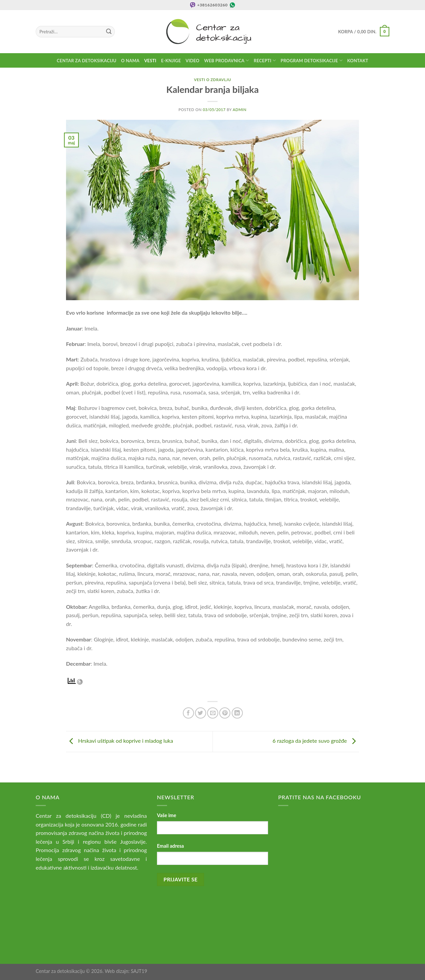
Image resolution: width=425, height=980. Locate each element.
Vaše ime (167, 815)
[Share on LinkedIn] (237, 713)
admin (240, 110)
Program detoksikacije (312, 60)
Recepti (265, 60)
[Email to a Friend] (213, 713)
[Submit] (109, 32)
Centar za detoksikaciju (87, 61)
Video (192, 61)
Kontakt (358, 61)
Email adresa (170, 846)
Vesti (150, 61)
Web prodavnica (226, 60)
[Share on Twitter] (201, 713)
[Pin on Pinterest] (225, 713)
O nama (130, 61)
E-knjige (171, 61)
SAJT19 (139, 971)
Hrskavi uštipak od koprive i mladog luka (120, 741)
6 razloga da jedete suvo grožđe (316, 741)
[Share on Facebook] (188, 713)
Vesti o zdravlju (212, 80)
